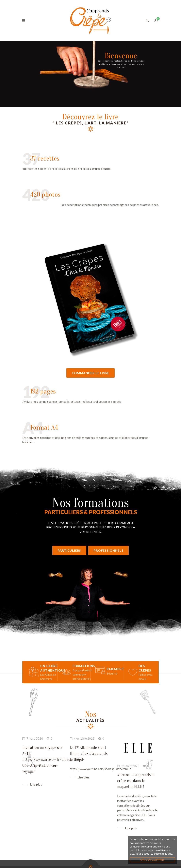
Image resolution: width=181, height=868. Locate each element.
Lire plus (36, 807)
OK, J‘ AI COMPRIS (152, 860)
